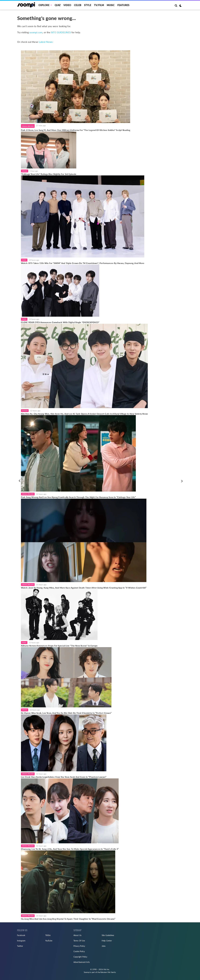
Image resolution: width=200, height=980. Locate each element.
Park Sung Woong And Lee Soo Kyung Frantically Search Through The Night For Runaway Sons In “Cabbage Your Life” (78, 497)
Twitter (20, 946)
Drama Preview (28, 126)
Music (111, 5)
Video (67, 5)
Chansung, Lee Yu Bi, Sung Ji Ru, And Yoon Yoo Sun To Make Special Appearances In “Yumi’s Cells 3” (70, 849)
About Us (78, 935)
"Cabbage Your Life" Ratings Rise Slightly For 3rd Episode (49, 174)
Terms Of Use (79, 941)
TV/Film (25, 411)
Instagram (21, 941)
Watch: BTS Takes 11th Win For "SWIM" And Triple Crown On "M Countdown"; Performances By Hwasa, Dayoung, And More (83, 263)
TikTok (48, 935)
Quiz (58, 5)
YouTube (49, 941)
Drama (25, 171)
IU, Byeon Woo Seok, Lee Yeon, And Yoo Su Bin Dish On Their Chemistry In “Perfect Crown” (66, 713)
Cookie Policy (79, 951)
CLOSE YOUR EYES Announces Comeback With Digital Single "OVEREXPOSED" (60, 322)
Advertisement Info (82, 962)
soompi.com (36, 32)
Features (123, 5)
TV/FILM (99, 5)
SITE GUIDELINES (61, 32)
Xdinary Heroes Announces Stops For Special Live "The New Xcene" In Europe (59, 646)
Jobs (104, 946)
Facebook (21, 935)
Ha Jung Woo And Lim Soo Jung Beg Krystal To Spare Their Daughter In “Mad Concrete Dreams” (68, 919)
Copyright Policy (80, 957)
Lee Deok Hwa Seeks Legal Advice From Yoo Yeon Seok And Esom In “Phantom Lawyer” (64, 777)
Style (88, 5)
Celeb (78, 5)
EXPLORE (44, 5)
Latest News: (46, 42)
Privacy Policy (79, 946)
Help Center (107, 941)
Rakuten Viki (105, 972)
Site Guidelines (108, 935)
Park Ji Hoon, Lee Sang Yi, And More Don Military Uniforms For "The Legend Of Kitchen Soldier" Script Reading (76, 130)
